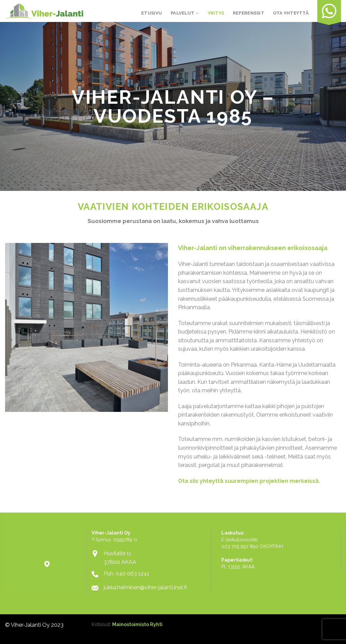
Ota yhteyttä (291, 13)
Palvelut (185, 13)
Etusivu (152, 13)
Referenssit (249, 13)
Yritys (216, 13)
